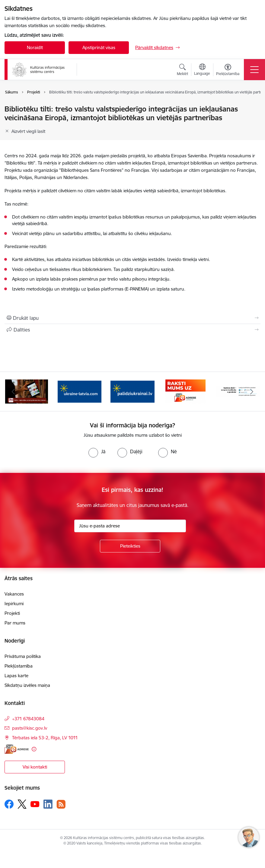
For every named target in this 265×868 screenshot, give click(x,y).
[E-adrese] (17, 749)
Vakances (14, 594)
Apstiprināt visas (99, 47)
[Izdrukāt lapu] (132, 318)
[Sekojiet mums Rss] (61, 804)
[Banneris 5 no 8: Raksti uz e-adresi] (185, 391)
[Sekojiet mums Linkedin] (48, 804)
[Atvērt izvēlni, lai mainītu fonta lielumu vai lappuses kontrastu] (228, 71)
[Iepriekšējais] (13, 392)
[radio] (97, 451)
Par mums (15, 623)
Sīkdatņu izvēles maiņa (27, 685)
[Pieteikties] (130, 546)
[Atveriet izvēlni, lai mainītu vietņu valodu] (202, 70)
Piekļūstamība (19, 666)
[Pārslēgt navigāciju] (254, 70)
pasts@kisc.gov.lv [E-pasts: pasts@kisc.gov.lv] (30, 728)
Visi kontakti (35, 767)
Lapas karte (16, 676)
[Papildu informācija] (34, 749)
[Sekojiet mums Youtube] (35, 804)
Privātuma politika (23, 656)
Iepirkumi (14, 604)
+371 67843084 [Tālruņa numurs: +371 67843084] (28, 719)
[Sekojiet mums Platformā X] (22, 804)
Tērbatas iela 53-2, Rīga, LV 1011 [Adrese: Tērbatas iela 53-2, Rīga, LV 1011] (45, 738)
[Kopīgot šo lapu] (132, 330)
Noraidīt (35, 47)
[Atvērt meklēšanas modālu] (182, 71)
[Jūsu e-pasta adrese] (130, 526)
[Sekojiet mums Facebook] (9, 804)
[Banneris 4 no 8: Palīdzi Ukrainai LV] (132, 391)
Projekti (12, 613)
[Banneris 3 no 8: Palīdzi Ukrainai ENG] (80, 391)
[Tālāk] (252, 392)
